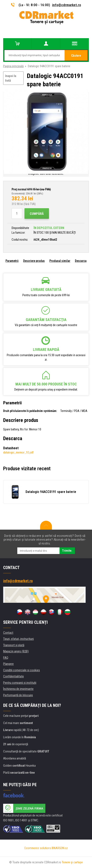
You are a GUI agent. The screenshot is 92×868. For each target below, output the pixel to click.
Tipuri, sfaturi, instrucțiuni (18, 639)
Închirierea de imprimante (18, 689)
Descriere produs (34, 261)
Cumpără (37, 214)
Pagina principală (13, 66)
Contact (8, 633)
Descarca (81, 261)
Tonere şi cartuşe (72, 862)
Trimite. (67, 551)
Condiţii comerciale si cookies (22, 670)
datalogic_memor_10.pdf (18, 452)
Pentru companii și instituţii (20, 683)
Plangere (8, 664)
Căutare (76, 56)
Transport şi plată (14, 645)
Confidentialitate (14, 676)
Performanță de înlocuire (18, 695)
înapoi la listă (11, 78)
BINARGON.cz (60, 848)
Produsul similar (60, 261)
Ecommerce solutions (38, 848)
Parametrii (12, 261)
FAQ (6, 658)
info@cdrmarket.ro (67, 5)
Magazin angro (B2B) (16, 651)
